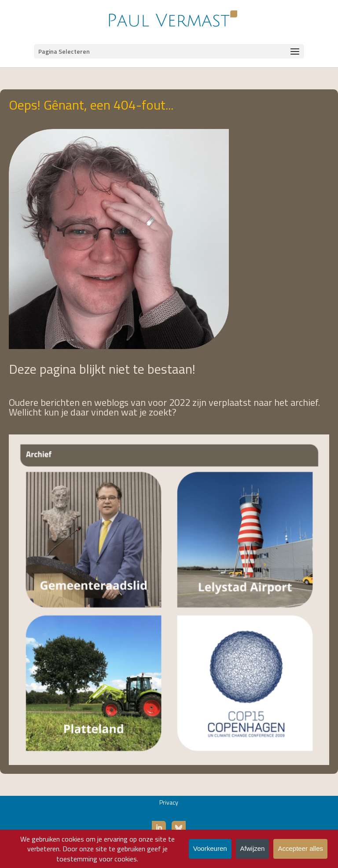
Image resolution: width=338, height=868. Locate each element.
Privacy (169, 802)
